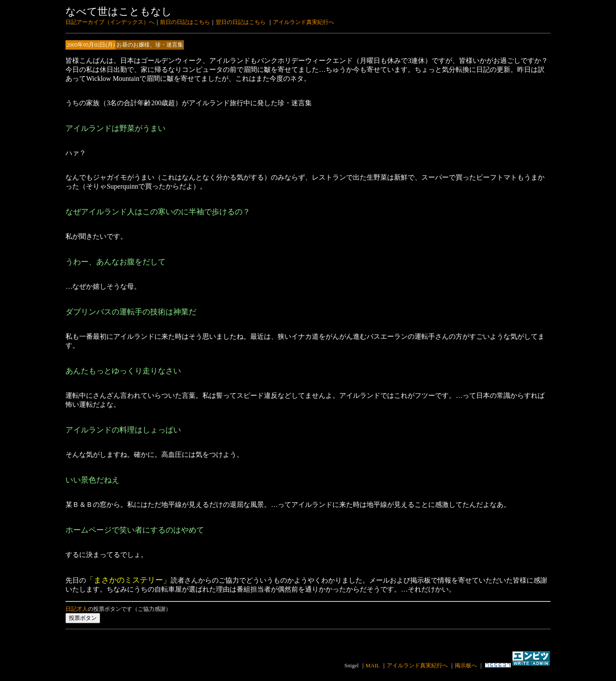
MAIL (373, 665)
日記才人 (77, 609)
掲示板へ (466, 665)
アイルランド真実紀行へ (304, 22)
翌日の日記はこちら (241, 22)
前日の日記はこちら (185, 22)
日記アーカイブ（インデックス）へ (110, 22)
